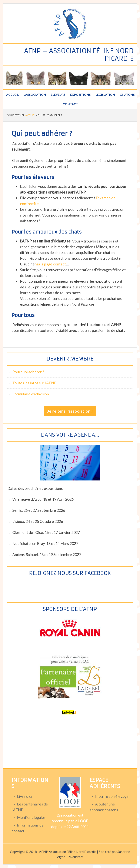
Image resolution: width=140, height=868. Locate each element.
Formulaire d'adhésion (31, 394)
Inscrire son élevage (112, 796)
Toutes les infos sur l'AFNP (34, 383)
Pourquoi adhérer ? (28, 372)
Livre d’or (25, 796)
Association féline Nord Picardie (70, 24)
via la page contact (51, 264)
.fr (70, 712)
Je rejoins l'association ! (70, 411)
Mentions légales (31, 817)
